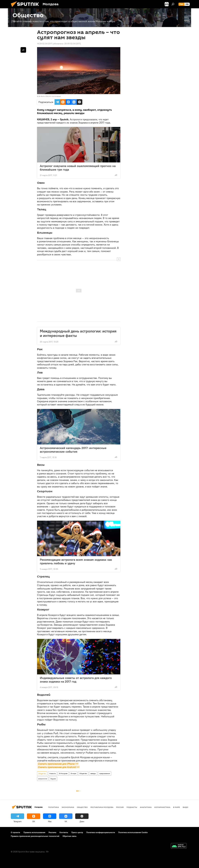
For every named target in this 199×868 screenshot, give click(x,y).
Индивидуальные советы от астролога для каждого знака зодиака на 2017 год (76, 680)
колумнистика (162, 807)
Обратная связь (70, 836)
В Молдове (63, 773)
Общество (42, 773)
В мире (73, 773)
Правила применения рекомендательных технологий (35, 836)
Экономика (68, 807)
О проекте (15, 832)
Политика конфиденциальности (101, 832)
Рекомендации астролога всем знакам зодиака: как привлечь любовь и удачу (76, 561)
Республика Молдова (102, 807)
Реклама (52, 832)
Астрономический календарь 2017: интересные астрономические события (73, 450)
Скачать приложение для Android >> (58, 767)
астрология (43, 779)
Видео (186, 807)
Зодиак (53, 779)
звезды (93, 773)
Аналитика (146, 807)
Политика (53, 807)
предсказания (105, 773)
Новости (53, 773)
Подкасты (132, 807)
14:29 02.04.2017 (45, 44)
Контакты (64, 832)
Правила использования (34, 832)
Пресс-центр (77, 832)
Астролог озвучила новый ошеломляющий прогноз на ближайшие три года (78, 168)
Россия (120, 807)
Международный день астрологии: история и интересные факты (78, 333)
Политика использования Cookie (133, 832)
